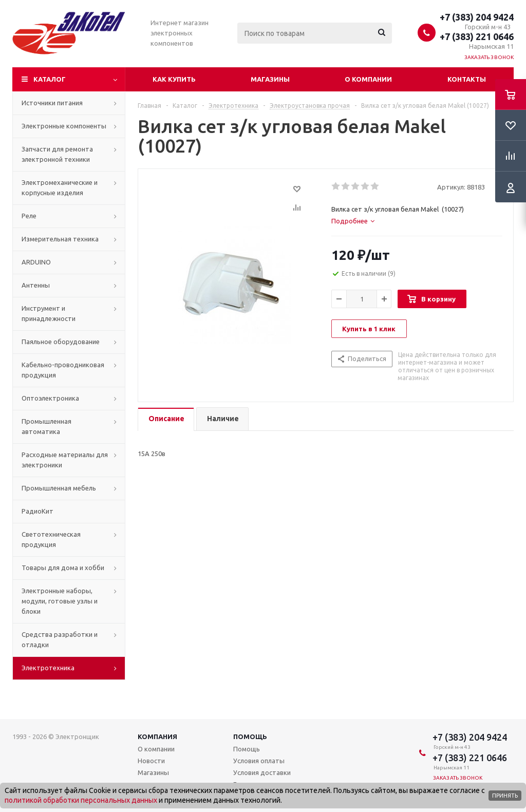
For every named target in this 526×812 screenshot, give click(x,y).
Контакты (467, 79)
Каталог (50, 79)
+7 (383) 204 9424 (477, 17)
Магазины (270, 79)
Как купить (174, 79)
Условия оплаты (259, 761)
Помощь (250, 737)
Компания (157, 737)
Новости (151, 761)
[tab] (353, 221)
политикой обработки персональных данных (81, 800)
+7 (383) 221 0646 (477, 36)
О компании (368, 79)
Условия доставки (262, 772)
